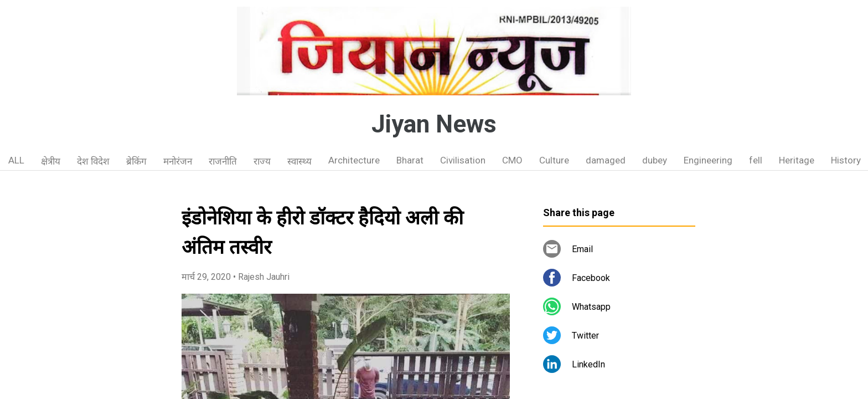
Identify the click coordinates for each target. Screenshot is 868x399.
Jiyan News (434, 124)
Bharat (410, 160)
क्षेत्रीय (51, 161)
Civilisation (463, 160)
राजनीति (223, 161)
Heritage (797, 160)
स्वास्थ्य (299, 161)
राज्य (262, 161)
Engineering (708, 160)
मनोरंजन (178, 161)
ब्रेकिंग (136, 161)
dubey (655, 160)
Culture (554, 160)
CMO (512, 160)
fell (756, 160)
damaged (606, 160)
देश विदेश (93, 161)
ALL (16, 160)
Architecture (354, 160)
